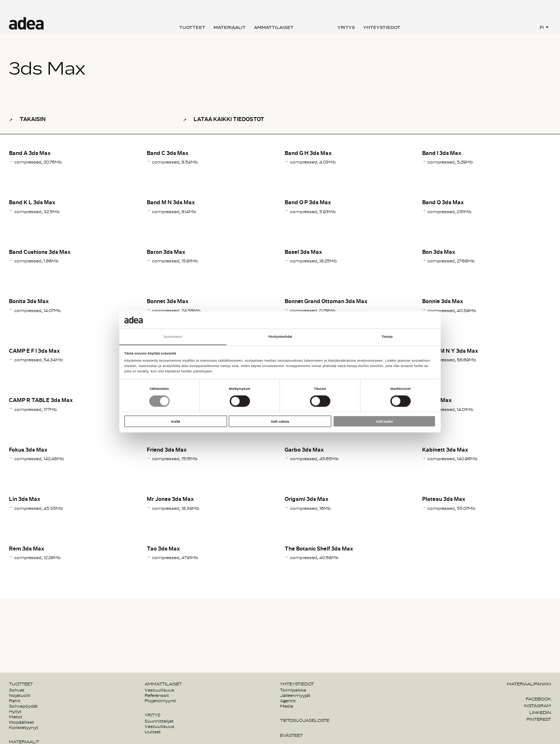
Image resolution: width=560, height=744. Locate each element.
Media (287, 706)
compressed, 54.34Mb (39, 360)
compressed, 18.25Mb (313, 261)
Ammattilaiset (274, 27)
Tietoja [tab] (387, 337)
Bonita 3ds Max (29, 301)
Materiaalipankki (529, 684)
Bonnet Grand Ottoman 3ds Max (326, 301)
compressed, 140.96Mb (452, 459)
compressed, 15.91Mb (175, 261)
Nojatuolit (20, 695)
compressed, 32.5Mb (37, 212)
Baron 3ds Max (166, 252)
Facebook (538, 699)
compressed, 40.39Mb (452, 311)
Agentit (288, 701)
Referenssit (157, 695)
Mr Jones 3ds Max (170, 499)
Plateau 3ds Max (444, 499)
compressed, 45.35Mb (39, 508)
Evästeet (291, 735)
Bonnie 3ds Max (443, 301)
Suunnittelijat (159, 721)
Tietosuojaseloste (305, 720)
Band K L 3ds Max (32, 203)
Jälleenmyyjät (295, 695)
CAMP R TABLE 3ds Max (41, 400)
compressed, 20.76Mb (38, 162)
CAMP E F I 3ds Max (34, 351)
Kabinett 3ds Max (445, 450)
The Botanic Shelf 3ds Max (319, 549)
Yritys (346, 27)
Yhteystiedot (382, 27)
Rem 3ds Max (27, 549)
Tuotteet (192, 27)
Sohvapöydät (23, 706)
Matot (16, 717)
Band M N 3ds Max (171, 203)
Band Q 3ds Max (443, 203)
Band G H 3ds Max (308, 153)
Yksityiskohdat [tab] (280, 337)
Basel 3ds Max (303, 252)
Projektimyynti (160, 701)
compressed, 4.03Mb (313, 162)
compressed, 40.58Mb (314, 558)
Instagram (537, 706)
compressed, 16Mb (310, 508)
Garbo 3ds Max (304, 450)
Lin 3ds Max (25, 499)
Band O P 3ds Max (308, 203)
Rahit (15, 701)
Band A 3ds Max (30, 153)
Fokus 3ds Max (28, 450)
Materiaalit (230, 27)
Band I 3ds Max (442, 153)
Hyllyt (15, 712)
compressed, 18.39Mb (176, 508)
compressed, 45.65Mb (314, 459)
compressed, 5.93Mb (313, 212)
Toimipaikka (293, 690)
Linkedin (540, 713)
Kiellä (176, 421)
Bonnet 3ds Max (168, 301)
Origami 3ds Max (307, 499)
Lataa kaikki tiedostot (229, 119)
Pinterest (539, 719)
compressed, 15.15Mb (175, 459)
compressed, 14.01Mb (450, 409)
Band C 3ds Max (168, 153)
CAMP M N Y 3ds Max (450, 351)
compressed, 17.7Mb (36, 409)
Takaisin (33, 119)
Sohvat (17, 690)
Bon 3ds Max (439, 252)
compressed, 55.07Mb (451, 508)
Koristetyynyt (24, 728)
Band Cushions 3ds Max (40, 252)
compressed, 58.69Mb (452, 360)
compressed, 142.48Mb (39, 459)
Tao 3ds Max (163, 549)
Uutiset (153, 732)
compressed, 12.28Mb (37, 558)
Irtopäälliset (21, 722)
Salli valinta (280, 421)
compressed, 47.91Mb (175, 558)
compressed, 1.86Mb (36, 261)
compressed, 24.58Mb (176, 311)
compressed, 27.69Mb (451, 261)
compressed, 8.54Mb (175, 162)
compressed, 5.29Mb (450, 162)
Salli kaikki (384, 421)
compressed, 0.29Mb (313, 311)
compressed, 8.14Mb (174, 212)
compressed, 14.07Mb (37, 311)
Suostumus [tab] (173, 337)
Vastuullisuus (159, 690)
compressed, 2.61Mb (449, 212)
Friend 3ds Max (167, 450)
